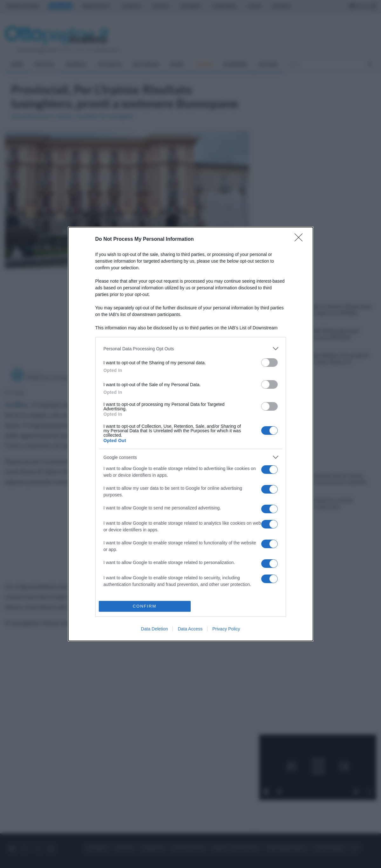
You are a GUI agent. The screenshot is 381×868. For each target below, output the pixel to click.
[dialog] (191, 434)
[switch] (269, 363)
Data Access (190, 629)
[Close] (301, 239)
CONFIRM (145, 606)
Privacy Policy (226, 629)
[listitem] (191, 349)
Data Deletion (155, 629)
